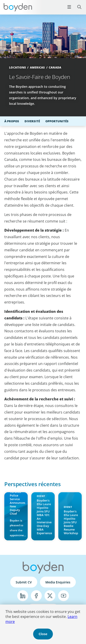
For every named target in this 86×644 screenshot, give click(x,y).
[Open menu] (69, 7)
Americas (37, 67)
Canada (55, 67)
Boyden (18, 7)
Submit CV (24, 582)
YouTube (64, 596)
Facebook (36, 596)
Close (43, 634)
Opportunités (57, 121)
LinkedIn (23, 596)
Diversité (32, 121)
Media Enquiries (58, 582)
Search (77, 4)
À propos (12, 121)
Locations (17, 67)
